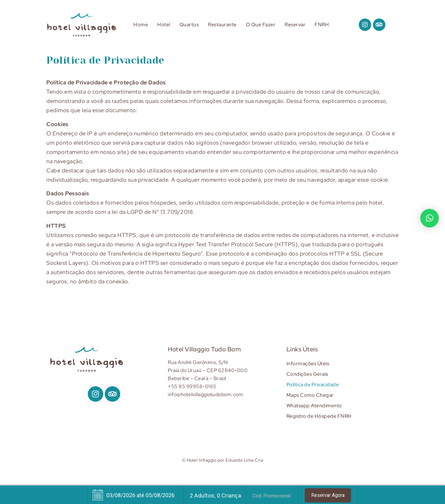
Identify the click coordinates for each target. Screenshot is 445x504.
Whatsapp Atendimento (314, 406)
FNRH (322, 25)
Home (141, 25)
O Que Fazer (261, 25)
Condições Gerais (307, 374)
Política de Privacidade (313, 385)
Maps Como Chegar (310, 395)
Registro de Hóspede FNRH (319, 416)
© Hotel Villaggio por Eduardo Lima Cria (223, 460)
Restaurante (222, 25)
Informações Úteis (308, 364)
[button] (430, 218)
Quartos (189, 25)
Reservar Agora (328, 495)
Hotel (164, 25)
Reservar (295, 25)
